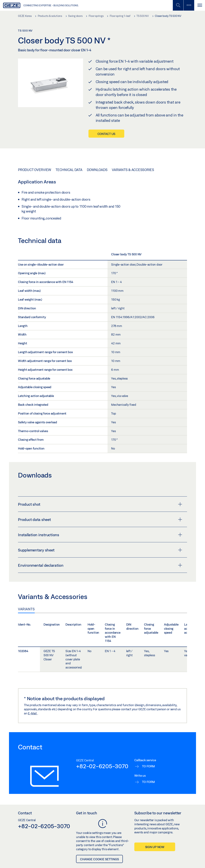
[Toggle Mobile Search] (178, 5)
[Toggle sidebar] (189, 5)
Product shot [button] (100, 504)
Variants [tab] (26, 609)
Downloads (97, 170)
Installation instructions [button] (100, 535)
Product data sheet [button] (100, 520)
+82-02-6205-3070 (102, 766)
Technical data (69, 170)
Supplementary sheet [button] (100, 550)
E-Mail (33, 713)
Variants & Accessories (133, 170)
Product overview (35, 170)
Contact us (106, 134)
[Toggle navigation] (200, 5)
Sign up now (155, 847)
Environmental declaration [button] (100, 565)
